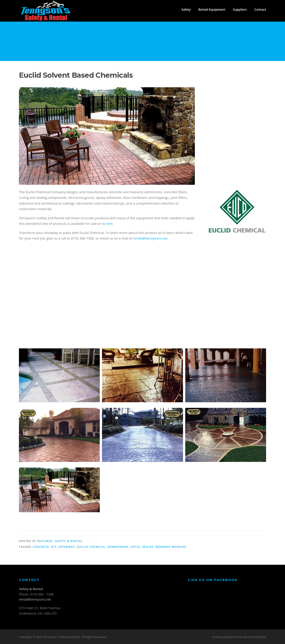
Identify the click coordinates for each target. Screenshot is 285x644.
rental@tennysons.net (150, 238)
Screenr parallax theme (228, 637)
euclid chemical (91, 547)
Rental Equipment (212, 9)
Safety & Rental (69, 541)
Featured (45, 541)
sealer (148, 547)
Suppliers (240, 9)
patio (135, 547)
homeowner (118, 547)
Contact (260, 9)
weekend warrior (171, 547)
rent (109, 223)
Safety (186, 9)
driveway (67, 547)
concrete (41, 547)
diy (54, 547)
